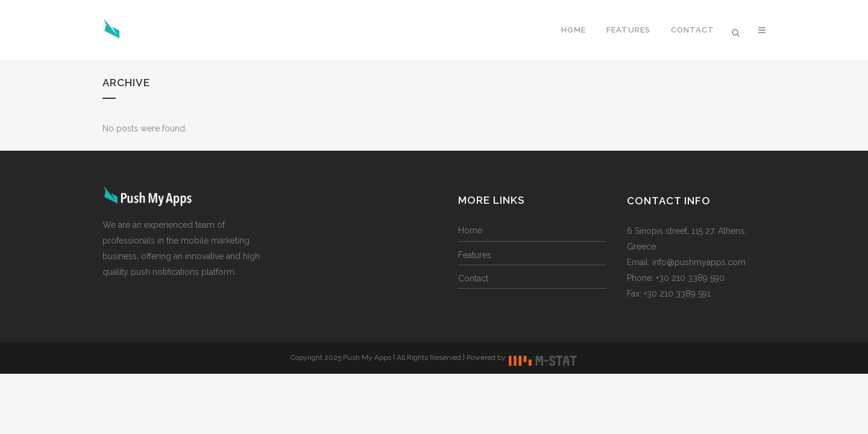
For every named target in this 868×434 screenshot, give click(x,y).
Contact (473, 278)
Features (475, 255)
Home (470, 230)
